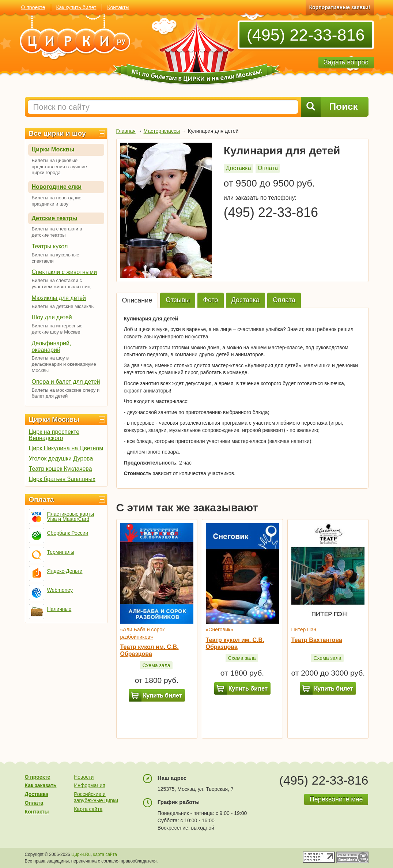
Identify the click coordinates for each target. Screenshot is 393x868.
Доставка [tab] (245, 300)
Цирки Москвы (53, 149)
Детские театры (55, 218)
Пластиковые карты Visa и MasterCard (71, 516)
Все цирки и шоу (57, 133)
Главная (126, 131)
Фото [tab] (210, 300)
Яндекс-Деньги (65, 571)
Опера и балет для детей (66, 382)
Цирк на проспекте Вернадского (54, 435)
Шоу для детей (52, 317)
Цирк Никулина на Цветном (66, 448)
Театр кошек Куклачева (61, 469)
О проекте (33, 7)
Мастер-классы (162, 131)
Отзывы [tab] (178, 300)
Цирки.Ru (81, 854)
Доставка (239, 168)
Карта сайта (88, 809)
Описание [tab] (137, 300)
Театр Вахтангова (317, 640)
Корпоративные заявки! (340, 7)
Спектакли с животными (65, 272)
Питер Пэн (304, 630)
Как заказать (41, 785)
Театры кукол (50, 246)
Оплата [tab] (284, 300)
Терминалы (61, 552)
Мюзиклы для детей (59, 298)
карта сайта (105, 854)
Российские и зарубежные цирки (96, 797)
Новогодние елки (57, 187)
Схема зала (156, 665)
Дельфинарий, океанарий (52, 347)
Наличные (59, 609)
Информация (90, 785)
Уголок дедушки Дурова (61, 459)
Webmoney (60, 590)
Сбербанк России (68, 533)
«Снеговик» (220, 630)
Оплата (41, 499)
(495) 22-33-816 (306, 35)
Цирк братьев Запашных (62, 479)
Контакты (118, 7)
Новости (84, 777)
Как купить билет (76, 7)
